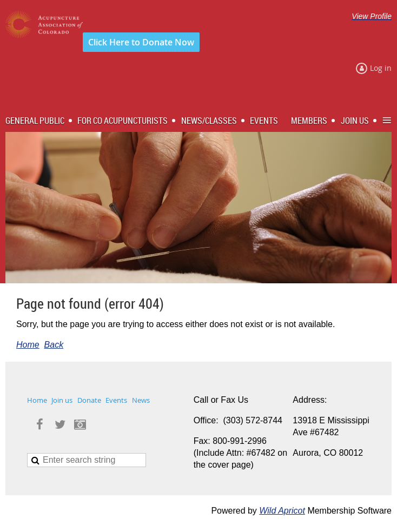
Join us (62, 400)
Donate (89, 400)
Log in (381, 68)
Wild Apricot (282, 511)
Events (116, 400)
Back (54, 345)
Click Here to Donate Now (141, 42)
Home (28, 345)
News (141, 400)
